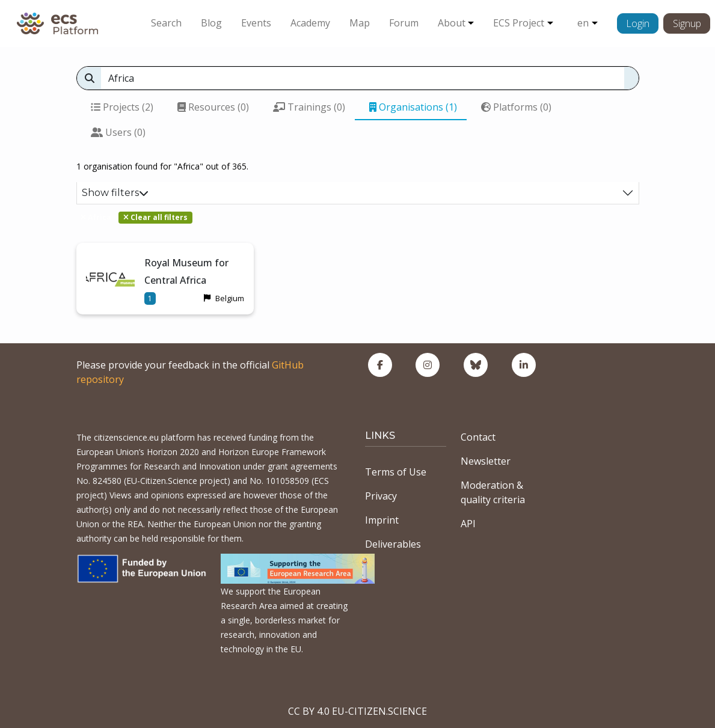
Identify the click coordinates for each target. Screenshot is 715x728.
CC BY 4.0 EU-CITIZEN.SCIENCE (357, 711)
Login (638, 23)
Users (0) (118, 132)
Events (256, 23)
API (468, 524)
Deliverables (393, 544)
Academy (310, 23)
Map (360, 23)
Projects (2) (122, 107)
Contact (478, 437)
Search (166, 23)
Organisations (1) (413, 107)
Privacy (381, 496)
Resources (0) (213, 107)
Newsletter (486, 461)
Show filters (115, 193)
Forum (404, 23)
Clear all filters (155, 217)
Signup (687, 23)
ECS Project (519, 23)
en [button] (583, 23)
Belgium (230, 298)
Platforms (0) (516, 107)
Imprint (382, 520)
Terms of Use (396, 472)
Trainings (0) (309, 107)
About (452, 23)
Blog (211, 23)
